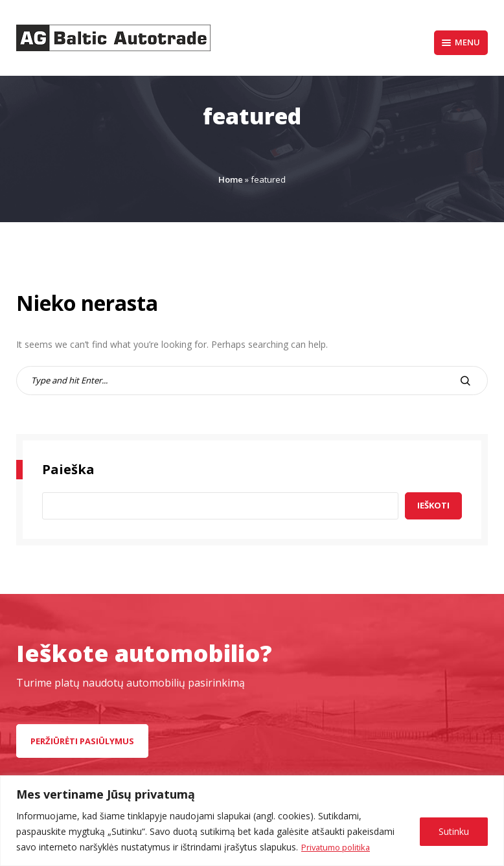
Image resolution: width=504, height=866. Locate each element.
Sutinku (454, 831)
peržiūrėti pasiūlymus (82, 741)
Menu (461, 42)
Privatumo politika (339, 847)
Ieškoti (433, 505)
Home (231, 179)
